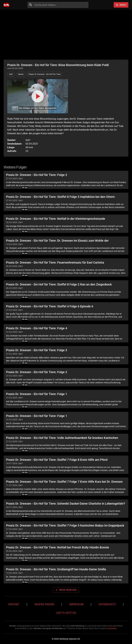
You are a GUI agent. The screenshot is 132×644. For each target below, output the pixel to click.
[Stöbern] (121, 5)
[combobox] (61, 5)
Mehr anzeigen (66, 590)
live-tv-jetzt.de (66, 613)
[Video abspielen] (38, 96)
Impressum (76, 604)
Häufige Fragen (44, 604)
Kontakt (14, 604)
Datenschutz (107, 604)
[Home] (7, 5)
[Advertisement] (66, 35)
